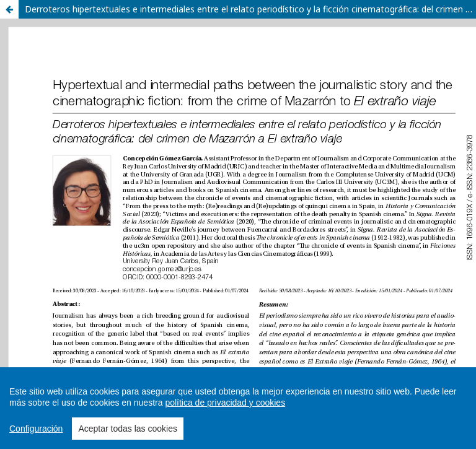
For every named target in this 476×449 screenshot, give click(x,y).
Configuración (36, 429)
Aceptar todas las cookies (128, 429)
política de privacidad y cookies (225, 403)
